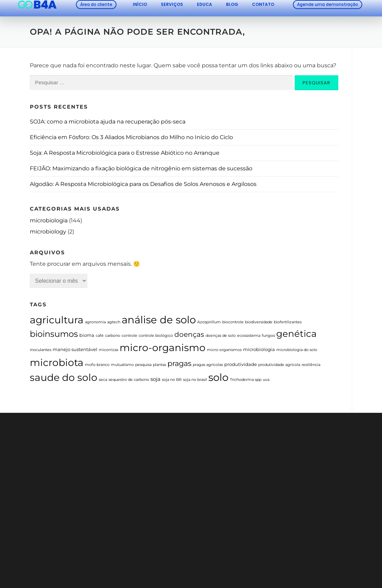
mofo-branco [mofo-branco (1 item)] (97, 365)
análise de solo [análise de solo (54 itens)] (159, 320)
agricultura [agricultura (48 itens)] (57, 320)
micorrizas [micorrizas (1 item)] (108, 350)
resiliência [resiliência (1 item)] (311, 365)
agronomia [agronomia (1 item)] (95, 322)
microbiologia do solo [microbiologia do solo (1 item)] (297, 350)
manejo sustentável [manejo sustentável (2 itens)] (75, 349)
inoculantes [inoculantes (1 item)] (41, 350)
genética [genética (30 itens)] (296, 334)
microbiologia (49, 220)
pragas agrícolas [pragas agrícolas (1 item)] (208, 365)
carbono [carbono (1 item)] (113, 336)
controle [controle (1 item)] (129, 336)
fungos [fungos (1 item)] (268, 336)
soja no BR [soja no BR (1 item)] (172, 380)
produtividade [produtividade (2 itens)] (241, 364)
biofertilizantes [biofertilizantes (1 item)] (288, 322)
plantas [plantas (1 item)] (159, 365)
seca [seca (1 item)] (103, 380)
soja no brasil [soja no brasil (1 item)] (195, 380)
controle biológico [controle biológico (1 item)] (156, 336)
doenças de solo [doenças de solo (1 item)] (221, 336)
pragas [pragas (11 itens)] (179, 363)
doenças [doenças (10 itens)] (189, 334)
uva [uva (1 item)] (266, 380)
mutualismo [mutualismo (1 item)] (122, 365)
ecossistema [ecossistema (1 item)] (249, 336)
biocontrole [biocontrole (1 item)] (233, 322)
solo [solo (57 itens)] (218, 377)
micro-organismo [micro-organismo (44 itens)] (163, 348)
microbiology (48, 232)
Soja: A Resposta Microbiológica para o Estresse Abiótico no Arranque (125, 153)
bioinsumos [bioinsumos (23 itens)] (54, 334)
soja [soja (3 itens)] (155, 379)
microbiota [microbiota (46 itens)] (57, 363)
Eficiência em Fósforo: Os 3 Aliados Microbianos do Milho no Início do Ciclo (131, 137)
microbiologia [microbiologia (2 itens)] (259, 349)
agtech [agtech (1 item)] (114, 322)
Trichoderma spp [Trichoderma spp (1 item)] (246, 380)
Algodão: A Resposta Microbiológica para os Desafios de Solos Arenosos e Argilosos (143, 184)
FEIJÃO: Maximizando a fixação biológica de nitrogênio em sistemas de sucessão (141, 168)
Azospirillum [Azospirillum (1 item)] (209, 322)
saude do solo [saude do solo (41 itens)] (64, 377)
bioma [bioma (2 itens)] (87, 335)
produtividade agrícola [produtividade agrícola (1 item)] (279, 365)
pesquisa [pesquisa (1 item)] (143, 365)
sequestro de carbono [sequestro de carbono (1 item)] (129, 380)
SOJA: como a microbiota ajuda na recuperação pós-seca (108, 122)
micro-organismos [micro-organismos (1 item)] (224, 350)
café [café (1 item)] (100, 336)
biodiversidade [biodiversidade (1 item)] (259, 322)
